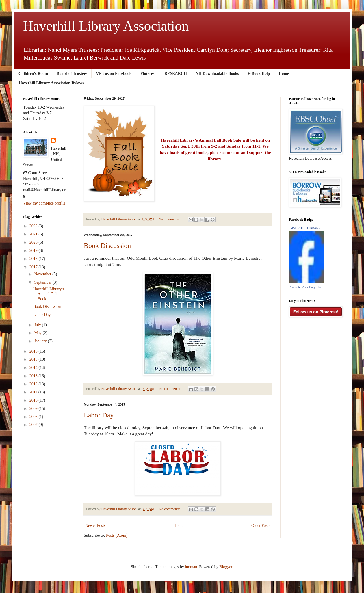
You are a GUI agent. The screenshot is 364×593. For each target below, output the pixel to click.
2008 (34, 417)
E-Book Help (259, 74)
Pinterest (148, 74)
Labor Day (99, 415)
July (38, 325)
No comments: (170, 219)
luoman (191, 567)
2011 (34, 392)
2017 (34, 267)
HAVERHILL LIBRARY (305, 228)
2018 (34, 259)
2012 (34, 384)
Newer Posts (95, 526)
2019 (34, 251)
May (38, 333)
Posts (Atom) (117, 535)
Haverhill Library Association (106, 26)
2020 (34, 242)
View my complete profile (44, 203)
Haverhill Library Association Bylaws (51, 83)
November (43, 274)
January (41, 341)
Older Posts (261, 526)
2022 (34, 226)
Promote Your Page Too (306, 287)
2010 (34, 400)
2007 (34, 425)
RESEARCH (176, 74)
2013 (34, 376)
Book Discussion (107, 246)
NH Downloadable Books (217, 74)
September (43, 282)
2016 (34, 351)
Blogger (226, 567)
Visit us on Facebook (114, 74)
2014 (34, 368)
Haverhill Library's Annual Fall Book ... (49, 294)
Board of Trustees (72, 74)
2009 (34, 409)
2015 (34, 359)
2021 (34, 234)
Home (284, 74)
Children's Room (33, 74)
